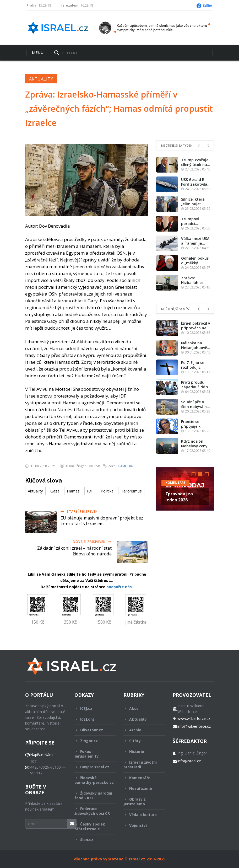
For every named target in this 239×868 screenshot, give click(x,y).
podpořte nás (119, 587)
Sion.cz (92, 840)
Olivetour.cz (92, 730)
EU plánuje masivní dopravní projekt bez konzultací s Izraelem (102, 521)
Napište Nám (41, 755)
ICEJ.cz (92, 708)
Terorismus (131, 491)
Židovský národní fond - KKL (93, 795)
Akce (141, 708)
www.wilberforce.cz (194, 719)
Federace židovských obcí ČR (92, 811)
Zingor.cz (92, 741)
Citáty (141, 741)
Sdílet (208, 6)
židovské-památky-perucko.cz (94, 781)
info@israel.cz (189, 761)
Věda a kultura (141, 815)
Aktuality (41, 79)
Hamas (73, 491)
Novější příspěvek (92, 542)
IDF (90, 491)
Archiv (141, 730)
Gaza (55, 491)
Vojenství (141, 825)
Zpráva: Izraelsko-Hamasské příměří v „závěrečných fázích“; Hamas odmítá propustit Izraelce (119, 108)
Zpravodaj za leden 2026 (179, 497)
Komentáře (175, 483)
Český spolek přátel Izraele (92, 826)
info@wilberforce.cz (194, 726)
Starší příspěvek (79, 511)
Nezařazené (141, 788)
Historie (141, 751)
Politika (107, 491)
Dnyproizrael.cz (92, 767)
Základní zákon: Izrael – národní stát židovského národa (74, 551)
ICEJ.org (92, 719)
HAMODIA (125, 466)
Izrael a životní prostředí (141, 765)
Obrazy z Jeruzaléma (141, 802)
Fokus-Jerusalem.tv (92, 754)
